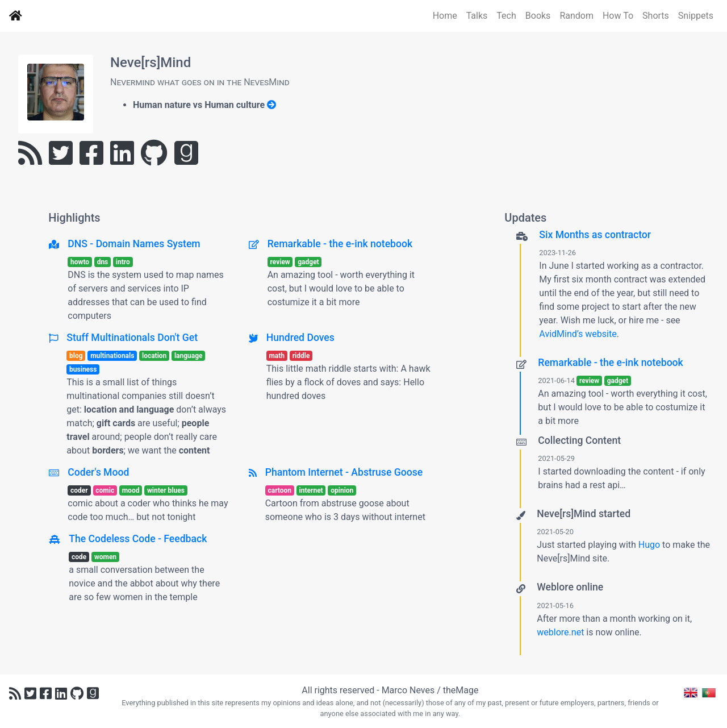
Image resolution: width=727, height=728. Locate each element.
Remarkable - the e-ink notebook (340, 244)
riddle (301, 356)
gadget (308, 262)
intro (123, 262)
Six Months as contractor (595, 235)
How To (618, 16)
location (154, 356)
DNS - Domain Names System (134, 244)
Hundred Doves (300, 338)
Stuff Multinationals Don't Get (132, 338)
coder (79, 490)
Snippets (696, 16)
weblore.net (560, 632)
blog (76, 356)
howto (80, 262)
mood (131, 490)
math (277, 356)
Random (576, 16)
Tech (506, 16)
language (189, 356)
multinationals (112, 356)
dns (103, 262)
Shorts (656, 16)
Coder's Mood (98, 472)
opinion (342, 490)
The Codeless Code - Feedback (138, 539)
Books (538, 16)
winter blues (166, 490)
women (105, 557)
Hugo (649, 545)
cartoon (279, 490)
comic (105, 490)
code (79, 557)
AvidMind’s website (578, 334)
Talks (477, 16)
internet (311, 490)
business (83, 369)
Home (445, 16)
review (280, 262)
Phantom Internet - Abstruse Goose (344, 472)
